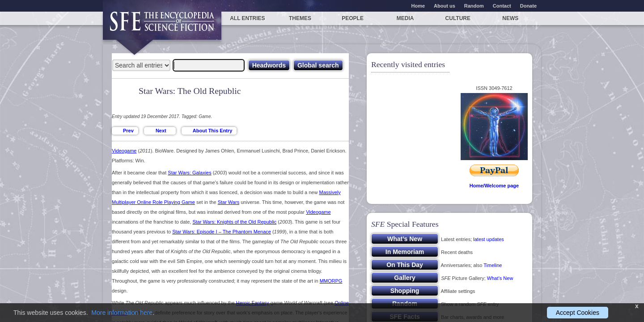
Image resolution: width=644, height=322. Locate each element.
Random (474, 6)
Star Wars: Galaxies (189, 173)
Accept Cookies (578, 313)
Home (418, 6)
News (510, 18)
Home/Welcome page (494, 186)
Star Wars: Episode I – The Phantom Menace (222, 232)
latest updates (489, 239)
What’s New (500, 278)
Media (405, 18)
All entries (247, 18)
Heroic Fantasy (253, 303)
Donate (528, 6)
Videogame (124, 151)
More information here (122, 313)
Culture (458, 18)
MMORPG (331, 281)
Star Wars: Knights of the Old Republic (234, 222)
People (353, 18)
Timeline (493, 265)
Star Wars (229, 202)
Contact (502, 6)
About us (445, 6)
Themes (300, 18)
